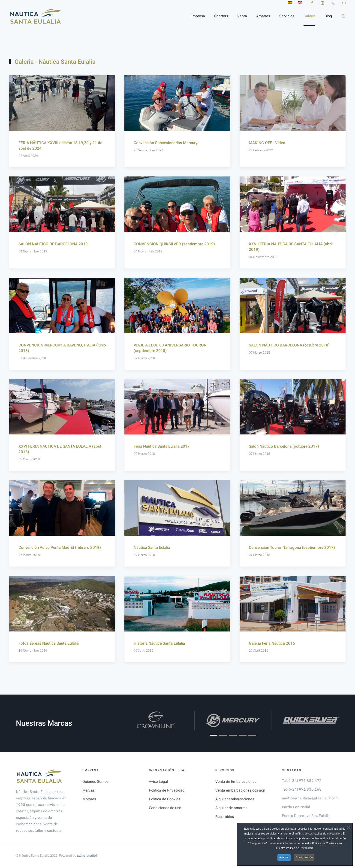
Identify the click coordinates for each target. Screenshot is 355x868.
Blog (328, 16)
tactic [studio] (86, 856)
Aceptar (284, 857)
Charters (221, 16)
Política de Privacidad (299, 848)
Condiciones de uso (165, 808)
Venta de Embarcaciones (236, 782)
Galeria (309, 16)
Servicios (287, 16)
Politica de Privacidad (167, 790)
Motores (89, 799)
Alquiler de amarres (231, 808)
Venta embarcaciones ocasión (240, 790)
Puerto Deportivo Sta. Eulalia (306, 816)
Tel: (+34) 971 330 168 (302, 789)
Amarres (263, 16)
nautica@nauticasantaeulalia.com (310, 798)
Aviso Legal (158, 782)
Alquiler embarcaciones (235, 799)
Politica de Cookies (165, 799)
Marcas (89, 790)
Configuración (304, 857)
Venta (242, 16)
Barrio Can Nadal (296, 807)
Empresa (198, 16)
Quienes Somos (95, 782)
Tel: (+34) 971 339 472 (302, 780)
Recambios (225, 817)
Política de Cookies (324, 843)
